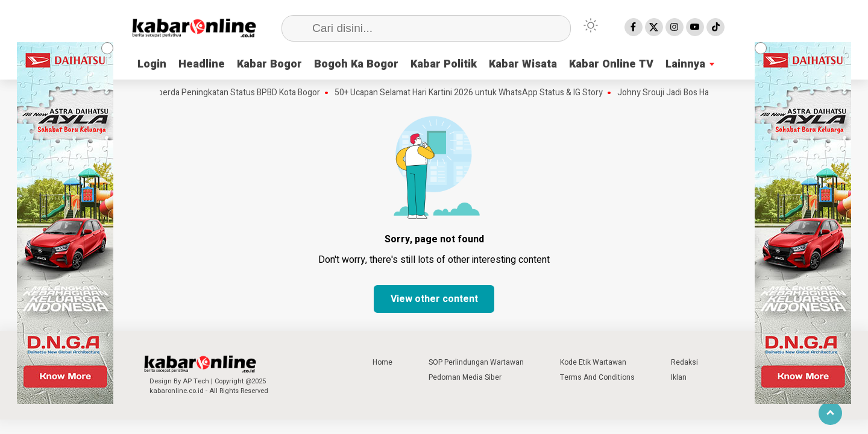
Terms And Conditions (597, 377)
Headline (202, 64)
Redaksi (684, 362)
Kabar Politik (444, 64)
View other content (434, 299)
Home (382, 362)
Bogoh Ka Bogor (356, 64)
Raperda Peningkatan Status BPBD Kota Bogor (237, 93)
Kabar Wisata (523, 64)
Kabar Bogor (269, 64)
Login (152, 64)
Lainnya (685, 64)
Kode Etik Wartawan (593, 362)
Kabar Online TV (611, 64)
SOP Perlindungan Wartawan (476, 362)
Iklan (679, 377)
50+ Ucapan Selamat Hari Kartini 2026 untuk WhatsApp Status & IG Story (471, 93)
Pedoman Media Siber (465, 377)
